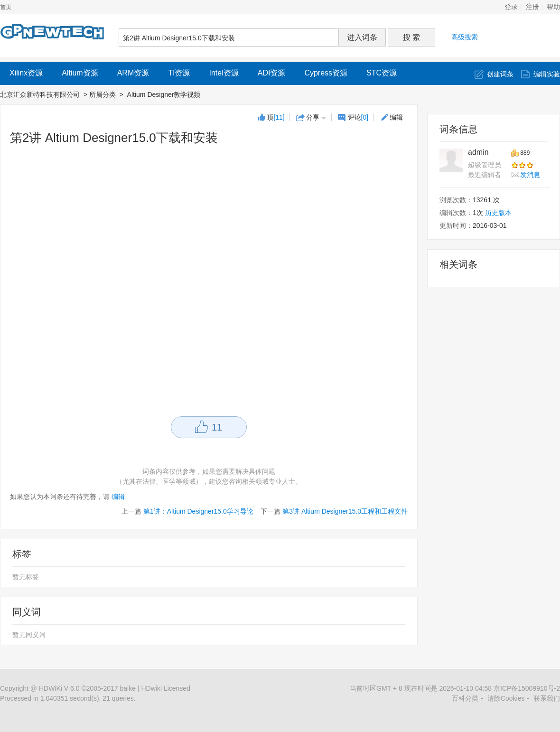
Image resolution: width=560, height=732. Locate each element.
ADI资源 (272, 73)
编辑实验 (547, 74)
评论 (358, 117)
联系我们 (547, 698)
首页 (6, 7)
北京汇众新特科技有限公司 (40, 94)
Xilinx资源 (26, 73)
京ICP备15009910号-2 (527, 688)
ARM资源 (133, 73)
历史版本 (498, 213)
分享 (313, 117)
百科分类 (465, 698)
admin (478, 152)
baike (128, 688)
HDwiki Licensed (165, 688)
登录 (511, 7)
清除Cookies (506, 698)
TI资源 (179, 73)
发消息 (530, 175)
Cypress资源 (326, 73)
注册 (532, 7)
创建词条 (500, 74)
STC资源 (382, 73)
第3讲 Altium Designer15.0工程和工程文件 (345, 511)
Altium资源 (80, 73)
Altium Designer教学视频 (165, 94)
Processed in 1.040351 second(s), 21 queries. (68, 698)
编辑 (396, 117)
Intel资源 (224, 73)
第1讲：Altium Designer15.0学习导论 (198, 511)
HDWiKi (51, 688)
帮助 (553, 7)
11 (217, 427)
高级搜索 (465, 37)
